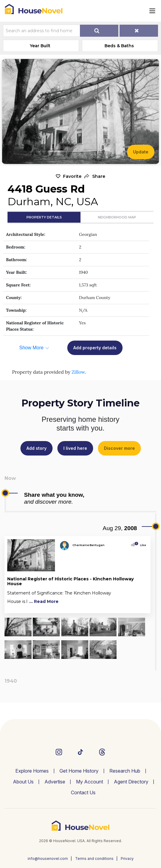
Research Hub (125, 771)
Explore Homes (32, 771)
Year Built (40, 46)
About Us (23, 782)
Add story (36, 448)
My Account (90, 782)
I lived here (75, 448)
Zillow (78, 372)
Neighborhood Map (117, 217)
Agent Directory (131, 782)
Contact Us (83, 792)
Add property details (95, 348)
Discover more (119, 448)
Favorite (72, 176)
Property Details (44, 217)
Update (141, 152)
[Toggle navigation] (152, 11)
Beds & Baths (119, 46)
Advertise (55, 782)
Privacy (127, 859)
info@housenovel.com (48, 859)
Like (141, 545)
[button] (95, 176)
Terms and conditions (94, 859)
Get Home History (79, 771)
